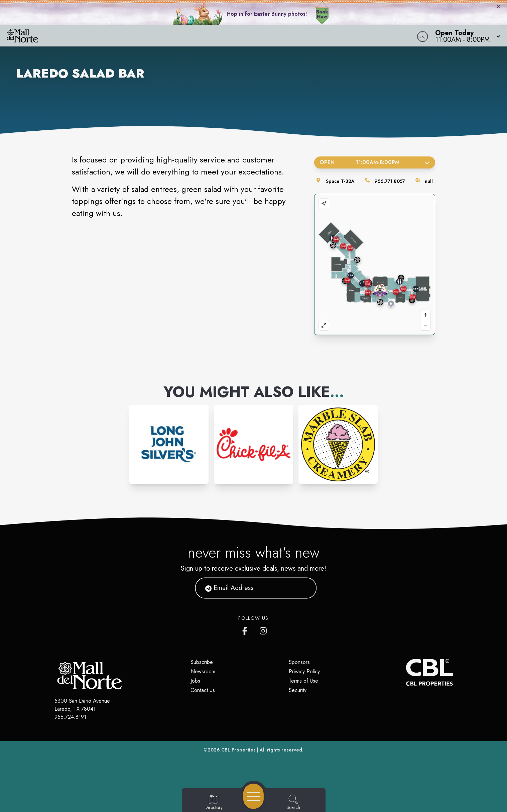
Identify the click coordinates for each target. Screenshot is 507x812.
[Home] (192, 36)
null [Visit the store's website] (429, 181)
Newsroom (203, 671)
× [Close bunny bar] (498, 6)
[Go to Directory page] (214, 803)
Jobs (195, 681)
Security (298, 690)
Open (375, 162)
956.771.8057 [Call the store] (390, 181)
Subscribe (202, 662)
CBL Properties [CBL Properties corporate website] (238, 750)
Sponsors (299, 662)
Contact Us (203, 690)
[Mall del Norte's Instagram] (264, 629)
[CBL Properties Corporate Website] (406, 672)
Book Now (322, 14)
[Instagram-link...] (169, 444)
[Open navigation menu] (253, 796)
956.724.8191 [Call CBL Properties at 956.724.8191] (70, 717)
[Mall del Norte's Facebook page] (246, 629)
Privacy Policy (304, 671)
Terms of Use (303, 681)
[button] (466, 36)
